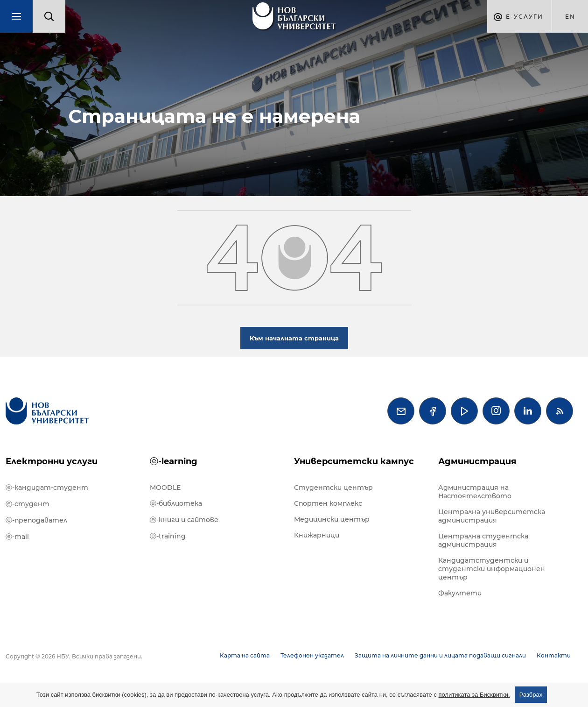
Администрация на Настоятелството (475, 492)
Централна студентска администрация (483, 540)
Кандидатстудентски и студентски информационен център (492, 569)
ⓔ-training (168, 536)
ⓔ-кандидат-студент (47, 488)
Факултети (460, 593)
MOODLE (165, 488)
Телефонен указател (312, 655)
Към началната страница (294, 338)
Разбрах (531, 695)
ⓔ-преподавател (36, 520)
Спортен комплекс (328, 503)
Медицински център (332, 519)
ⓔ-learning (174, 461)
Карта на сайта (245, 655)
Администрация (477, 461)
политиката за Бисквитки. (474, 695)
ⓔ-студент (28, 504)
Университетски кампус (354, 461)
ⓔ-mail (17, 537)
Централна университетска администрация (492, 516)
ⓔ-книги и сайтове (184, 520)
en (570, 17)
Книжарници (317, 535)
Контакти (554, 655)
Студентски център (333, 488)
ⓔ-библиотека (176, 503)
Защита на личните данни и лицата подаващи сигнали (440, 655)
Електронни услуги (52, 461)
